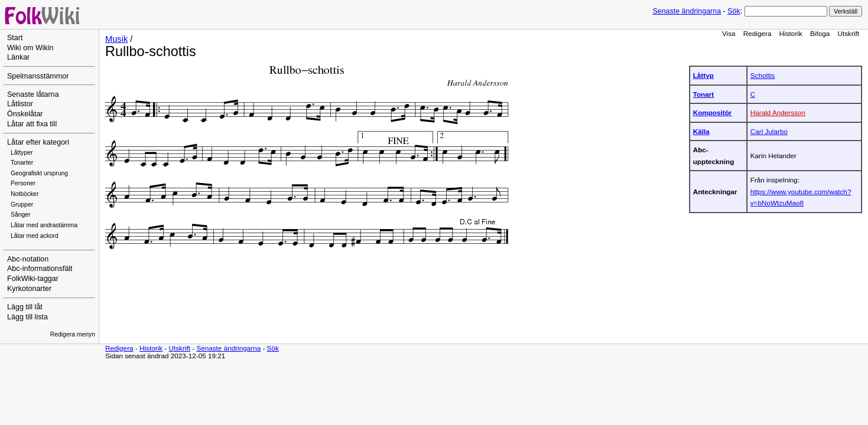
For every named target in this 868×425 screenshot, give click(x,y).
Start (15, 38)
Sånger (21, 215)
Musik (116, 39)
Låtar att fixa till (32, 124)
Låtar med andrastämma (44, 225)
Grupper (22, 205)
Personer (23, 183)
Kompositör (713, 112)
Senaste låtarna (33, 94)
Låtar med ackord (35, 236)
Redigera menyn (73, 334)
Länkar (18, 57)
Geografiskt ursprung (39, 173)
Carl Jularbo (769, 131)
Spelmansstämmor (38, 76)
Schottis (763, 75)
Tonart (704, 94)
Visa (729, 33)
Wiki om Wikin (30, 48)
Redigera (758, 33)
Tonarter (22, 163)
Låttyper (22, 153)
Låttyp (703, 75)
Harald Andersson (778, 112)
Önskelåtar (25, 114)
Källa (701, 131)
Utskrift (849, 33)
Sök (734, 11)
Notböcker (25, 194)
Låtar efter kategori (38, 142)
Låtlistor (20, 104)
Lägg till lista (27, 317)
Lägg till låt (25, 307)
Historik (791, 33)
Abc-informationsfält (40, 269)
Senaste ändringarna (687, 11)
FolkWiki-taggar (33, 279)
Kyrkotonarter (29, 289)
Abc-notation (28, 259)
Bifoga (820, 33)
